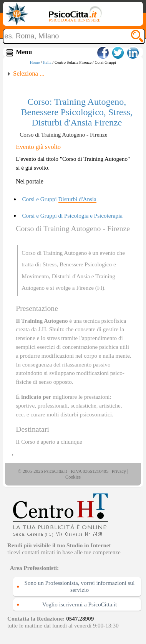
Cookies (73, 477)
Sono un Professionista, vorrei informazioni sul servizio (80, 586)
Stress (50, 264)
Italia (47, 62)
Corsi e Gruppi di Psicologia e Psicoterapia (72, 215)
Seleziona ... (29, 73)
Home (35, 62)
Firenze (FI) (90, 288)
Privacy (119, 471)
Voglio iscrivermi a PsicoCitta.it (80, 604)
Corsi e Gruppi (59, 199)
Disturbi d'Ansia (71, 276)
